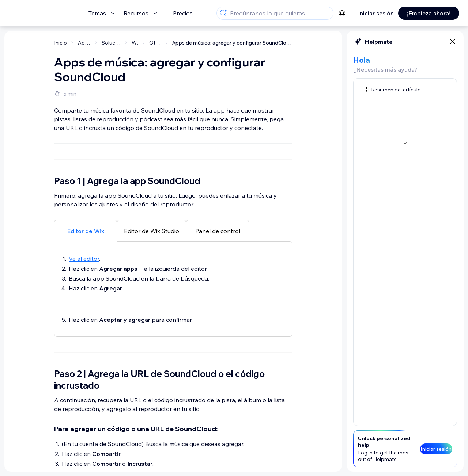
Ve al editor (84, 385)
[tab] (86, 357)
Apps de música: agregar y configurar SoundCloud (232, 43)
